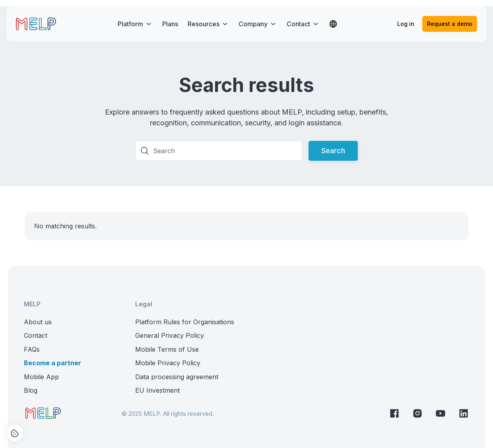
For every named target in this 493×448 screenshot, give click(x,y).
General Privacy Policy (170, 335)
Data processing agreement (177, 377)
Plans (170, 24)
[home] (36, 24)
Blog (31, 390)
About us (38, 322)
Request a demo (450, 24)
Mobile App (41, 377)
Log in (406, 24)
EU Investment (157, 390)
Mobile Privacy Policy (168, 363)
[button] (135, 24)
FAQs (32, 349)
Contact (36, 335)
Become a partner (52, 363)
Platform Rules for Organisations (185, 322)
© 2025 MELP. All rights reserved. (168, 414)
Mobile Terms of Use (167, 349)
